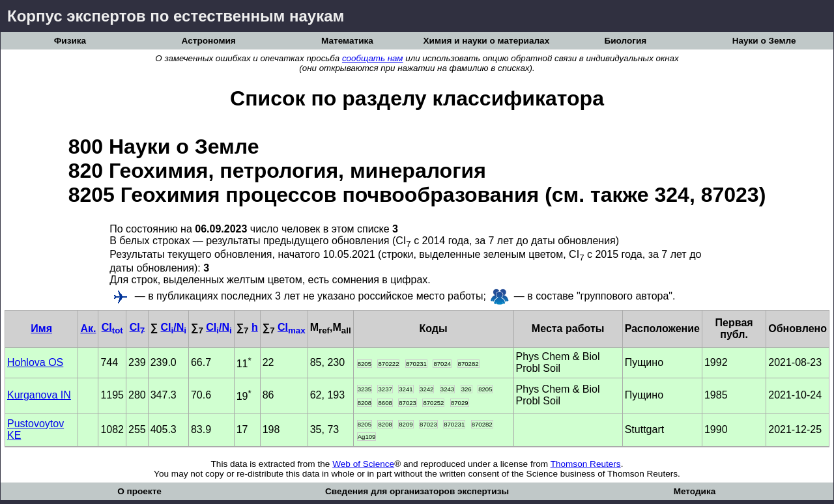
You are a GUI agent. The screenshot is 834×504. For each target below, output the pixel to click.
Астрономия (209, 41)
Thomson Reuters (586, 464)
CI (112, 327)
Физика (70, 41)
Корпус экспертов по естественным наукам (176, 16)
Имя (41, 329)
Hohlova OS (35, 362)
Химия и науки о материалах (487, 41)
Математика (347, 41)
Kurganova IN (39, 395)
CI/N (174, 327)
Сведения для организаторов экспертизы (417, 491)
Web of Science (363, 464)
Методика (695, 491)
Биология (625, 41)
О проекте (139, 491)
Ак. (88, 329)
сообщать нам (373, 58)
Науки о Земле (764, 41)
